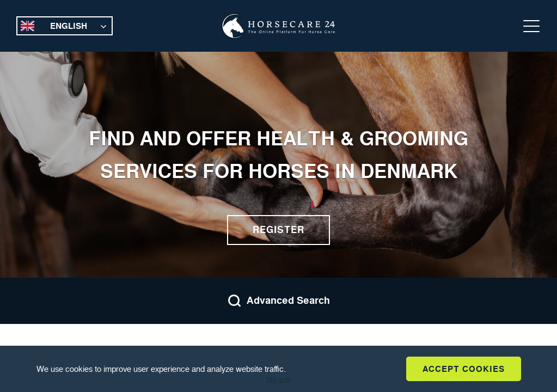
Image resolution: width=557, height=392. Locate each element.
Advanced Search (279, 301)
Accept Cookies (464, 369)
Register (278, 230)
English (69, 26)
